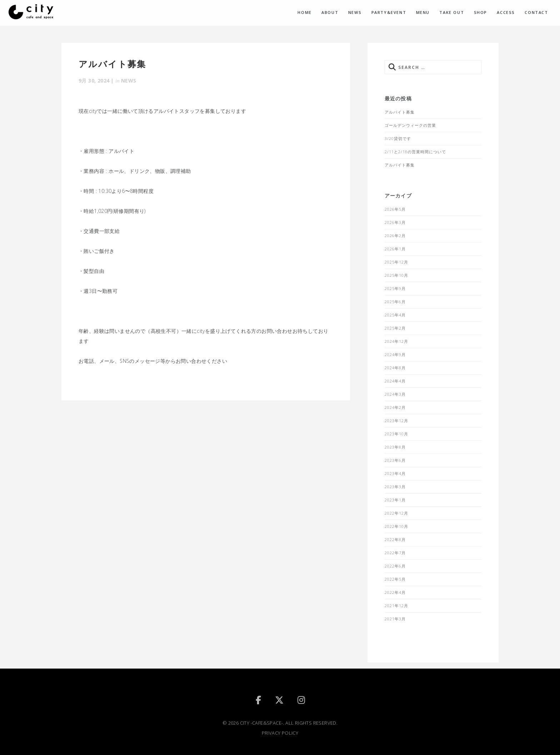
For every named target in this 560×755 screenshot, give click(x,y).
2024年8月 (395, 368)
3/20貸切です (398, 138)
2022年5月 (395, 579)
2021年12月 (396, 606)
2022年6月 (395, 566)
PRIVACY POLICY (280, 733)
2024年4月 (395, 381)
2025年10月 (396, 275)
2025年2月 (395, 328)
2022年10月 (396, 526)
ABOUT (330, 12)
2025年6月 (395, 302)
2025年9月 (395, 288)
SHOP (481, 12)
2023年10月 (396, 434)
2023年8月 (395, 447)
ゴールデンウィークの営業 (410, 125)
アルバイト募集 (400, 112)
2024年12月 (396, 341)
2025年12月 (396, 262)
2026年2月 (395, 236)
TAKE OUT (452, 12)
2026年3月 (395, 222)
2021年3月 (395, 619)
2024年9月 (395, 354)
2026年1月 (395, 249)
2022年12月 (396, 513)
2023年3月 (395, 487)
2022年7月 (395, 553)
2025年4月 (395, 315)
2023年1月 (395, 500)
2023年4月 (395, 473)
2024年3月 (395, 394)
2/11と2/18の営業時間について (415, 152)
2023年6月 (395, 460)
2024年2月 (395, 407)
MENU (423, 12)
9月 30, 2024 (94, 81)
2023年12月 (396, 421)
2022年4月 (395, 592)
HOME (304, 12)
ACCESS (506, 12)
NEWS (355, 12)
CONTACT (536, 12)
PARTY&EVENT (389, 12)
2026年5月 (395, 209)
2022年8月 (395, 539)
